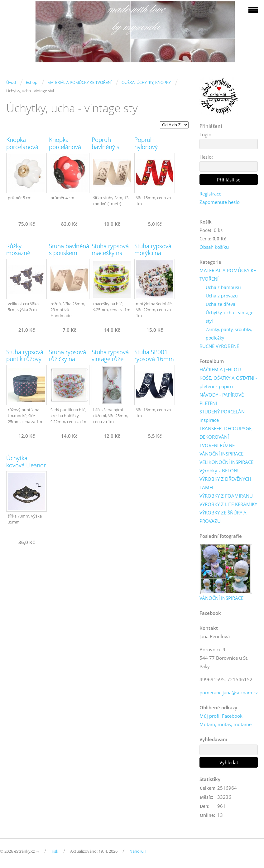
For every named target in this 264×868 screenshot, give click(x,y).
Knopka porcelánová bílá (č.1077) (22, 147)
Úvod (11, 82)
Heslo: (206, 157)
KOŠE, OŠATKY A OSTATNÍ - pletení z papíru (228, 382)
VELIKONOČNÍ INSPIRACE (226, 462)
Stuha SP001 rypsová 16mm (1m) (154, 359)
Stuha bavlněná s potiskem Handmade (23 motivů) (69, 257)
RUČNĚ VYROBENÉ (219, 346)
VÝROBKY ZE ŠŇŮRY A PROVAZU (223, 517)
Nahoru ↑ (138, 851)
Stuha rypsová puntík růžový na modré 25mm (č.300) (25, 363)
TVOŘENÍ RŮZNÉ (217, 445)
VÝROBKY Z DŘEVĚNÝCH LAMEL (225, 483)
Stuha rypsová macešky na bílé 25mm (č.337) (110, 257)
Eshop (32, 82)
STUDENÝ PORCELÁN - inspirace (223, 416)
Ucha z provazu (222, 296)
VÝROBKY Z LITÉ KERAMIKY (228, 504)
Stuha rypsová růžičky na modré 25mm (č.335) (67, 363)
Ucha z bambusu (223, 287)
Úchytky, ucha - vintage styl (230, 317)
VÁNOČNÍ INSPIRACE (221, 454)
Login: (206, 134)
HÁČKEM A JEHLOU (220, 369)
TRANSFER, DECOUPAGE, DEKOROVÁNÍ (226, 433)
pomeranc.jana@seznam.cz (229, 692)
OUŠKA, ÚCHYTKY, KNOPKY (146, 82)
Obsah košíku (214, 247)
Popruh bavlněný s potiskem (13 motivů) (109, 150)
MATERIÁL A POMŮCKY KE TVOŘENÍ (79, 82)
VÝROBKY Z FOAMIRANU (226, 496)
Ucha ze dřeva (221, 304)
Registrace (210, 194)
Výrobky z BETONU (220, 470)
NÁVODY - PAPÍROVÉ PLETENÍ (222, 399)
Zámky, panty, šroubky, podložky (229, 334)
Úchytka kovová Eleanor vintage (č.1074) (26, 469)
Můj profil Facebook (221, 716)
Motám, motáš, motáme (226, 724)
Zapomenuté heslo (220, 202)
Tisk (55, 851)
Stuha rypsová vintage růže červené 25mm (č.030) (111, 363)
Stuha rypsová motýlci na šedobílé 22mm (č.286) (153, 257)
